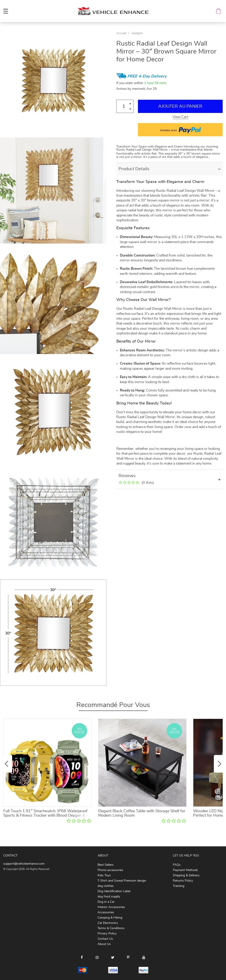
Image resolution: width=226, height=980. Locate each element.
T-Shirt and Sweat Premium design (122, 881)
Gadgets (137, 33)
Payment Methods (185, 870)
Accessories (106, 912)
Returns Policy (183, 881)
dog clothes (106, 886)
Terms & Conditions (111, 928)
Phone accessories (110, 870)
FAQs (177, 865)
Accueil (121, 33)
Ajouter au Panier (180, 106)
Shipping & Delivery (186, 875)
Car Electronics (108, 923)
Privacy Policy (107, 934)
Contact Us (105, 939)
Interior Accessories (111, 907)
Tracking (179, 886)
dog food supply (109, 897)
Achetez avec (180, 130)
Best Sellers (106, 865)
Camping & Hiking (110, 918)
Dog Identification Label (114, 891)
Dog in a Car (106, 902)
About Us (104, 944)
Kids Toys (104, 875)
